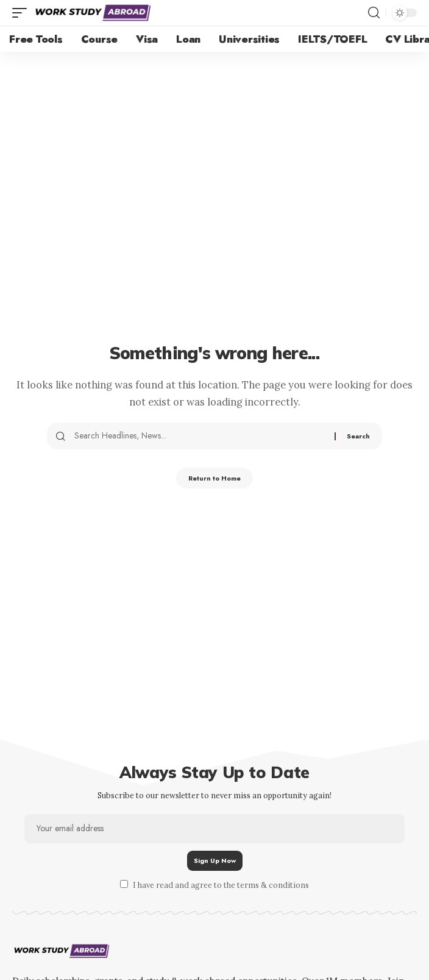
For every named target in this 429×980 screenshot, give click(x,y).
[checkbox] (124, 884)
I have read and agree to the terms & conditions (221, 885)
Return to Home (214, 478)
